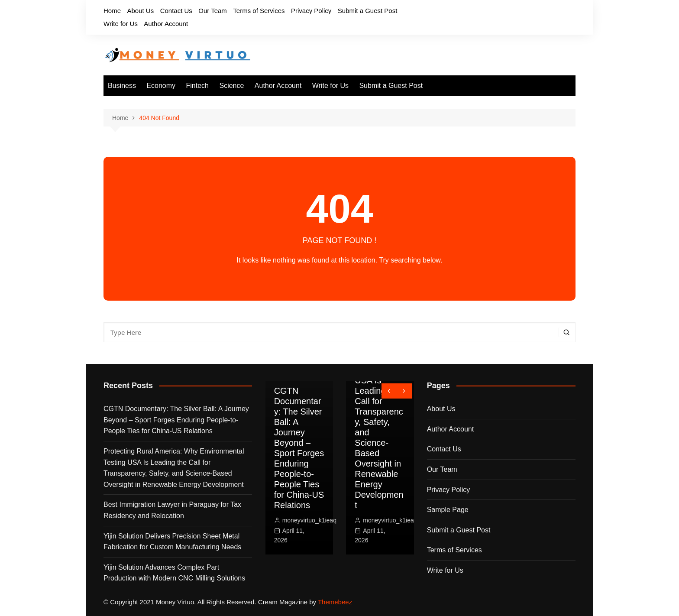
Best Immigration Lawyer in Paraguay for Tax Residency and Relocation (172, 510)
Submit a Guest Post (368, 11)
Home (112, 11)
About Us (140, 11)
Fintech (197, 86)
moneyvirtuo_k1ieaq (309, 520)
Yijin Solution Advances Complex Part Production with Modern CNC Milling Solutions (174, 573)
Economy (161, 86)
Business (122, 86)
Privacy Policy (311, 11)
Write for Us (121, 24)
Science (231, 86)
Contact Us (176, 11)
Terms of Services (259, 11)
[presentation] (389, 391)
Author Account (166, 24)
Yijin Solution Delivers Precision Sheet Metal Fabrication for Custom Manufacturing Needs (172, 542)
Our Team (213, 11)
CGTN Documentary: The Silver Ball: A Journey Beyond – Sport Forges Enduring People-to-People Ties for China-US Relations (176, 420)
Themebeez (335, 602)
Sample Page (448, 510)
